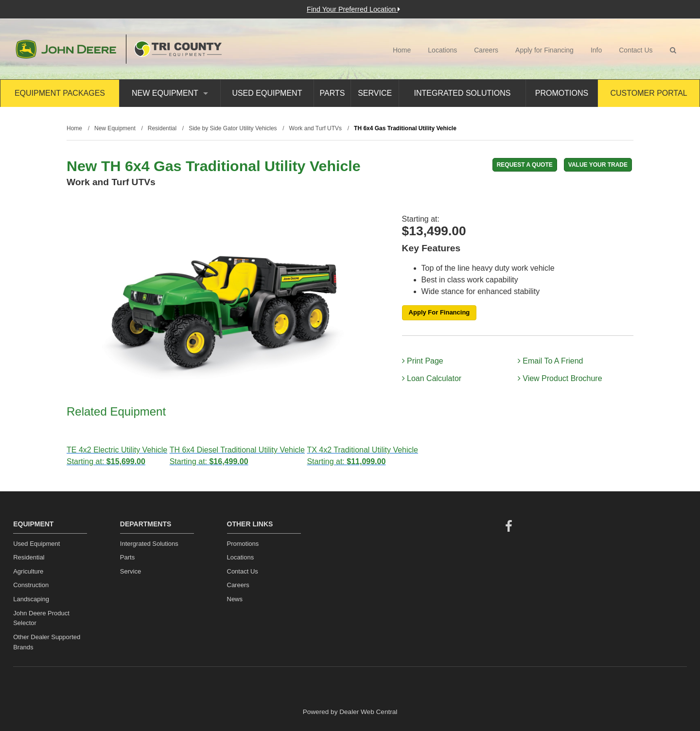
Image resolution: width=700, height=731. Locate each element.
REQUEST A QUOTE (525, 165)
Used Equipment (267, 93)
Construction (31, 585)
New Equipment (170, 93)
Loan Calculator (432, 378)
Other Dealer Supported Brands (47, 642)
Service (375, 93)
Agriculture (28, 571)
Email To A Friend (551, 361)
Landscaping (31, 599)
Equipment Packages (60, 93)
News (235, 599)
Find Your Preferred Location (353, 9)
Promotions (562, 93)
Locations (442, 50)
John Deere (66, 49)
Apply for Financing (544, 50)
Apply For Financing (439, 312)
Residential (29, 557)
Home (402, 50)
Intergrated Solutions (149, 544)
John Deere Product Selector (41, 618)
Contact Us (636, 50)
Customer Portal (648, 93)
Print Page (423, 361)
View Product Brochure (560, 378)
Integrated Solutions (463, 93)
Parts (332, 93)
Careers (486, 50)
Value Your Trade (598, 165)
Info (596, 50)
